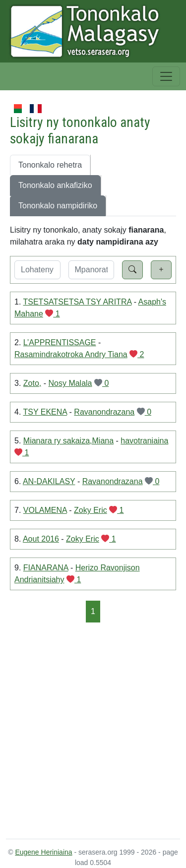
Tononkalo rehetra (50, 165)
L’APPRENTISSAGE (60, 342)
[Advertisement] (93, 730)
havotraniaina (144, 441)
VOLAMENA (45, 510)
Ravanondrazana (104, 412)
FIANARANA (46, 568)
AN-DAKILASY (49, 481)
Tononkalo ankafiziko (55, 185)
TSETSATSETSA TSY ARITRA (78, 302)
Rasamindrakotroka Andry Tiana (71, 354)
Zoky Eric (91, 510)
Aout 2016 (41, 539)
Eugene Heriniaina (43, 852)
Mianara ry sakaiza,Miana (68, 441)
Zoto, (32, 383)
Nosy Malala (70, 383)
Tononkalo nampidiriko (58, 206)
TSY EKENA (45, 412)
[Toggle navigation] (166, 76)
